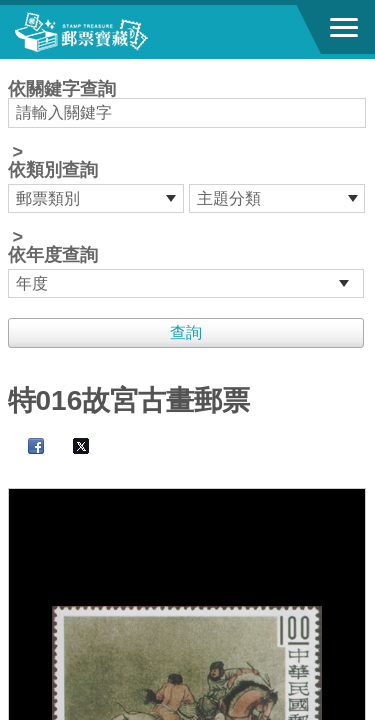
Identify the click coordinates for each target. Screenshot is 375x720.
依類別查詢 (53, 170)
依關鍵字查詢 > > (188, 189)
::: (14, 67)
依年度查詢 (53, 255)
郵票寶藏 (125, 32)
